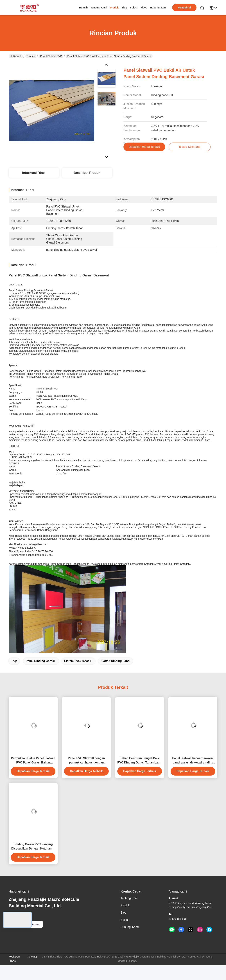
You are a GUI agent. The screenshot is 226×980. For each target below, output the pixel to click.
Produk (114, 8)
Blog (124, 8)
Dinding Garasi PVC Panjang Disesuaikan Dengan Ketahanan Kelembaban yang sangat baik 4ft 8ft (33, 847)
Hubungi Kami (159, 8)
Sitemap (33, 957)
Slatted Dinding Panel (115, 661)
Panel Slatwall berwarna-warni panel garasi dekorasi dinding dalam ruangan (193, 761)
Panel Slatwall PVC (51, 56)
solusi (134, 8)
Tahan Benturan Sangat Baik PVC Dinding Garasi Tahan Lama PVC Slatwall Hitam (140, 761)
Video (144, 8)
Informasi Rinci (34, 173)
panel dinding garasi (40, 661)
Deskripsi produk (87, 173)
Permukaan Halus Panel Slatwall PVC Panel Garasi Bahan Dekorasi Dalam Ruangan (33, 761)
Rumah (83, 8)
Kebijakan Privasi (14, 959)
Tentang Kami (99, 8)
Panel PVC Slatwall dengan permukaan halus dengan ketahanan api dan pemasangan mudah (86, 761)
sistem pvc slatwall (78, 661)
